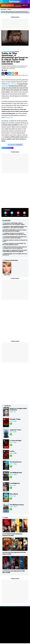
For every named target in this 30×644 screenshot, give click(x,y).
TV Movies (15, 624)
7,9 (11, 477)
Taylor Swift (5, 86)
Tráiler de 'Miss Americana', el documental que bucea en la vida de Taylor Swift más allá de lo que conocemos (15, 12)
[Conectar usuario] (29, 2)
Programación (15, 629)
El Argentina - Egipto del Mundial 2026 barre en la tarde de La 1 (14, 6)
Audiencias (15, 627)
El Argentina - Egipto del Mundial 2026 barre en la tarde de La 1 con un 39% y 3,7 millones (15, 227)
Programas (15, 637)
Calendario (15, 620)
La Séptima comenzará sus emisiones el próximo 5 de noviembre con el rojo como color (14, 234)
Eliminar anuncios (15, 17)
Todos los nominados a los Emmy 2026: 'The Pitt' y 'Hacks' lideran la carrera (14, 244)
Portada (15, 613)
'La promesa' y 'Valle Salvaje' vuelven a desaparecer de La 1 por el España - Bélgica (13, 224)
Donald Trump (9, 117)
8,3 (11, 424)
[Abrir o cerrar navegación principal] (1, 2)
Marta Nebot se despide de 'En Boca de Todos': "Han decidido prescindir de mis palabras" (15, 251)
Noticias (15, 615)
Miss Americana (12, 84)
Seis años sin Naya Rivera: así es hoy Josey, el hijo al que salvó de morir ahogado (14, 230)
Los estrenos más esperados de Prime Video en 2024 (14, 553)
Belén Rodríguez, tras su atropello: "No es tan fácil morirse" (15, 254)
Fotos (15, 634)
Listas (15, 622)
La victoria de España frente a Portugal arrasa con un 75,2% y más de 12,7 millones (14, 237)
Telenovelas (15, 641)
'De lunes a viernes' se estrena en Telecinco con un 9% (15, 241)
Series (15, 618)
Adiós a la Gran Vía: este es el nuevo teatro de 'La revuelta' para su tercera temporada (15, 248)
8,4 (11, 456)
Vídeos (9, 9)
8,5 (11, 445)
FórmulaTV (4, 9)
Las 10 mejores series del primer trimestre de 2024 (12, 535)
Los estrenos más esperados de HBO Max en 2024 (14, 572)
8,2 (11, 434)
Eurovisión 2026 (15, 639)
